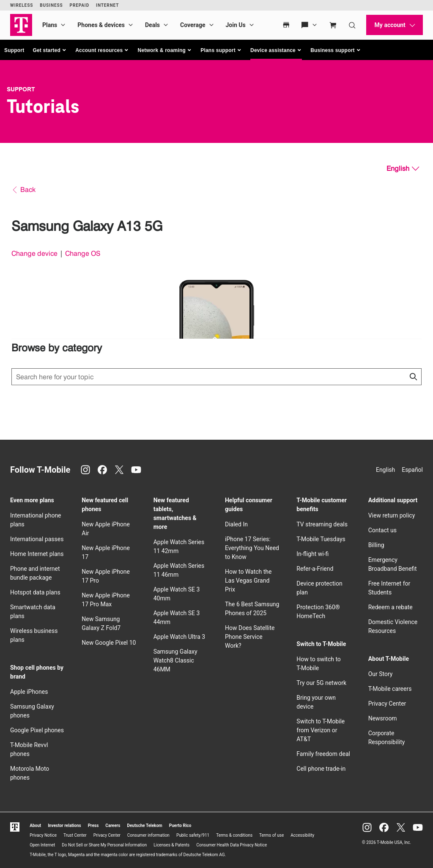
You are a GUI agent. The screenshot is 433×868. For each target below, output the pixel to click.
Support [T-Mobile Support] (21, 89)
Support (14, 50)
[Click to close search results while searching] (413, 377)
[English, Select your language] (403, 169)
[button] (50, 50)
